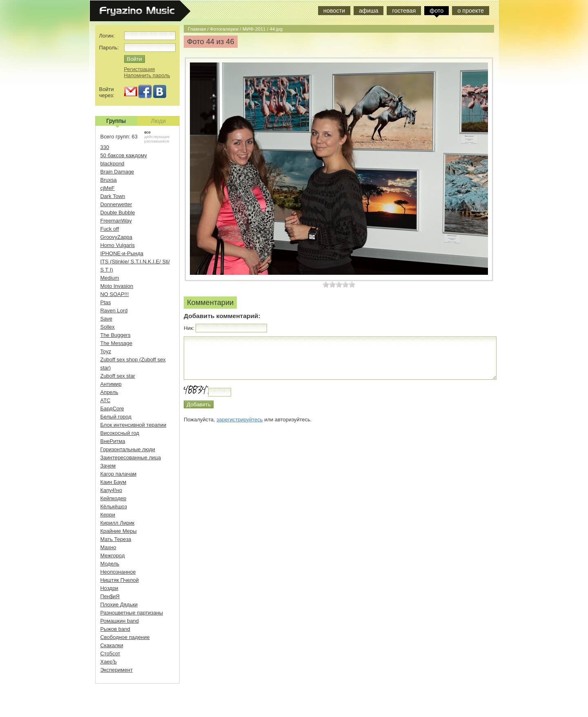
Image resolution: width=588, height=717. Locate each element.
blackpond (112, 164)
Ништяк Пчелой (120, 580)
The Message (116, 343)
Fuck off (110, 229)
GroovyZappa (116, 237)
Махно (108, 547)
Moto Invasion (117, 286)
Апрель (109, 392)
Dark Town (113, 196)
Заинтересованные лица (131, 458)
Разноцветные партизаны (132, 613)
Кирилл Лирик (118, 523)
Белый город (116, 417)
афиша (369, 11)
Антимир (111, 384)
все (148, 132)
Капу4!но (111, 490)
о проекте (471, 11)
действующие (157, 137)
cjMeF (108, 188)
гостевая (404, 11)
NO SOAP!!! (115, 294)
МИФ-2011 (254, 29)
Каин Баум (114, 482)
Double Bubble (118, 213)
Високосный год (120, 433)
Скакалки (112, 645)
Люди (158, 121)
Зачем (108, 466)
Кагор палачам (119, 474)
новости (334, 11)
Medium (110, 278)
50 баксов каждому (124, 155)
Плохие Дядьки (119, 605)
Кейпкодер (114, 498)
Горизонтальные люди (128, 449)
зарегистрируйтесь (239, 420)
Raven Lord (114, 311)
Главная (197, 29)
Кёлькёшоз (114, 507)
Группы (116, 122)
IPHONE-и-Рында (122, 253)
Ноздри (109, 588)
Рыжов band (115, 629)
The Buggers (116, 335)
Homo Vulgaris (118, 245)
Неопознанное (118, 572)
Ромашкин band (120, 621)
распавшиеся (157, 141)
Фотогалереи (224, 29)
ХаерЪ (109, 662)
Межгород (113, 556)
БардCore (112, 409)
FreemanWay (116, 221)
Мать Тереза (116, 539)
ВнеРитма (113, 441)
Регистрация (140, 69)
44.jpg (276, 29)
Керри (108, 515)
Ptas (106, 302)
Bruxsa (109, 180)
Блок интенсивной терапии (134, 425)
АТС (106, 400)
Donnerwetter (116, 204)
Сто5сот (110, 654)
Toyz (106, 351)
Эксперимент (117, 670)
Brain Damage (117, 172)
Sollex (108, 327)
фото (437, 11)
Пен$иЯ (110, 596)
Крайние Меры (119, 531)
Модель (110, 564)
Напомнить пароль (147, 75)
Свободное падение (125, 637)
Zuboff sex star (118, 376)
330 (105, 147)
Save (107, 319)
